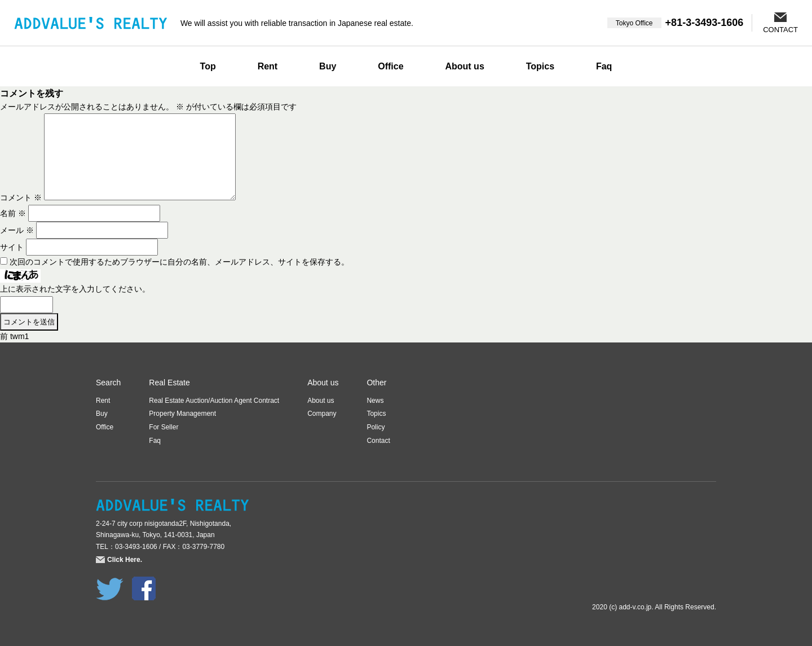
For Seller (164, 427)
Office (390, 66)
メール (17, 230)
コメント (21, 197)
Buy (328, 66)
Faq (604, 66)
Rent (268, 66)
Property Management (182, 414)
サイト (12, 247)
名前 (13, 213)
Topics (540, 66)
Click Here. (125, 560)
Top (208, 66)
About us (464, 66)
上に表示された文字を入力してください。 (75, 289)
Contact (378, 441)
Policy (376, 427)
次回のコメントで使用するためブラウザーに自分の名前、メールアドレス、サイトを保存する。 (179, 262)
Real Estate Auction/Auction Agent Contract (214, 401)
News (375, 401)
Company (322, 414)
